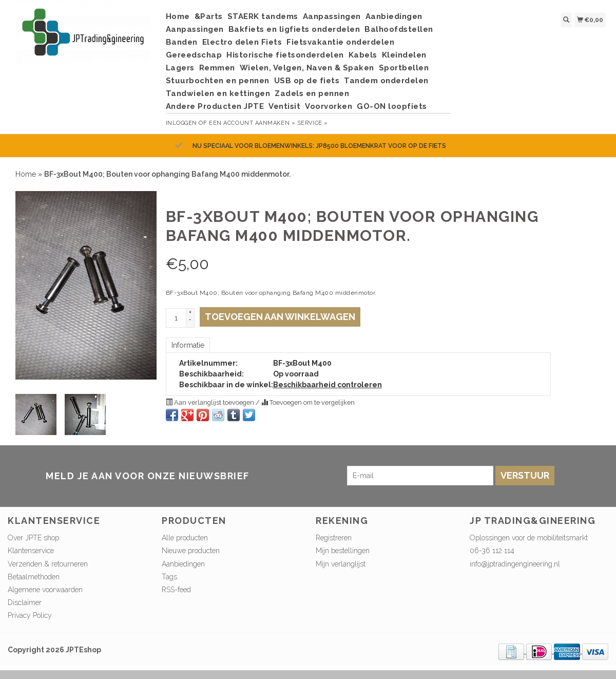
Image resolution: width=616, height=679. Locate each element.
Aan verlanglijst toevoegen (211, 402)
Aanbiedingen (394, 16)
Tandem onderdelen (386, 81)
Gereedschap (194, 55)
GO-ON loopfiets (392, 106)
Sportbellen (404, 68)
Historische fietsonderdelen (285, 55)
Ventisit (284, 106)
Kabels (363, 55)
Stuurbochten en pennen (218, 81)
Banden (182, 42)
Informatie (188, 345)
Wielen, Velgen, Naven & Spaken (307, 68)
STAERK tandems (263, 16)
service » (313, 123)
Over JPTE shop (33, 538)
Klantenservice (31, 551)
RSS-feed (176, 590)
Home (178, 16)
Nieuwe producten (191, 551)
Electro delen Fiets (242, 42)
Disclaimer (25, 602)
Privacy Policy (30, 615)
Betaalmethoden (34, 577)
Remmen (217, 68)
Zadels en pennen (312, 93)
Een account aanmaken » (252, 123)
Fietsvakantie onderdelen (340, 42)
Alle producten (185, 538)
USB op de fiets (307, 81)
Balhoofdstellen (399, 29)
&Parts (209, 16)
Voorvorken (329, 106)
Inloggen (181, 123)
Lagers (180, 68)
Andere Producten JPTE (215, 106)
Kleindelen (404, 55)
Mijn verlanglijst (341, 564)
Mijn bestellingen (343, 551)
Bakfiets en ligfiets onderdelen (294, 29)
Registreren (334, 538)
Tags (169, 577)
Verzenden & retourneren (48, 564)
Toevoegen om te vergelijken (308, 402)
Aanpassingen (332, 16)
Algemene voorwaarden (45, 590)
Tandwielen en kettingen (218, 93)
